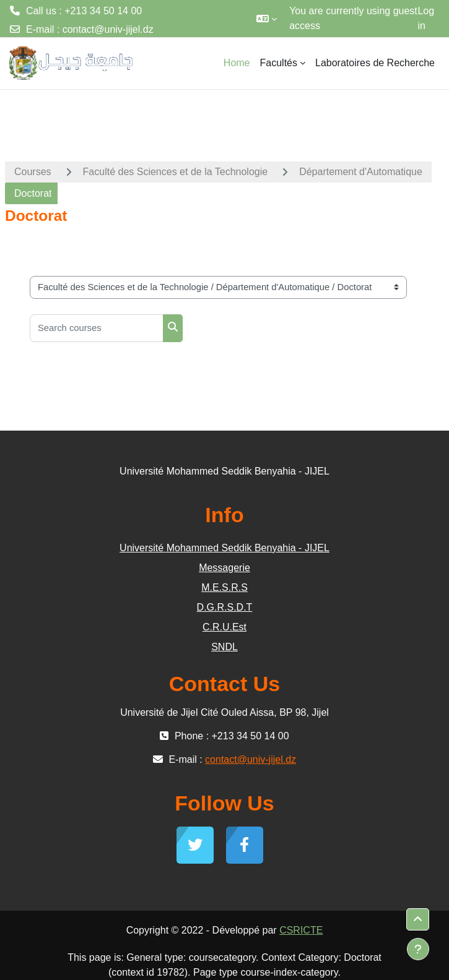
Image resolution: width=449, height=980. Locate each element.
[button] (267, 19)
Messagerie (224, 568)
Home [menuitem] (237, 63)
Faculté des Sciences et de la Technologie (176, 172)
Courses (33, 172)
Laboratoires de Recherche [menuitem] (375, 63)
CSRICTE (301, 930)
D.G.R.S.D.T (225, 607)
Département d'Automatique (361, 172)
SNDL (224, 647)
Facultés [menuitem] (279, 63)
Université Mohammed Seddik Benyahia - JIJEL (224, 548)
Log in (426, 18)
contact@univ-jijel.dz (108, 29)
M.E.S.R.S (224, 587)
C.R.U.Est (224, 627)
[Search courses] (97, 328)
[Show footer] (418, 949)
